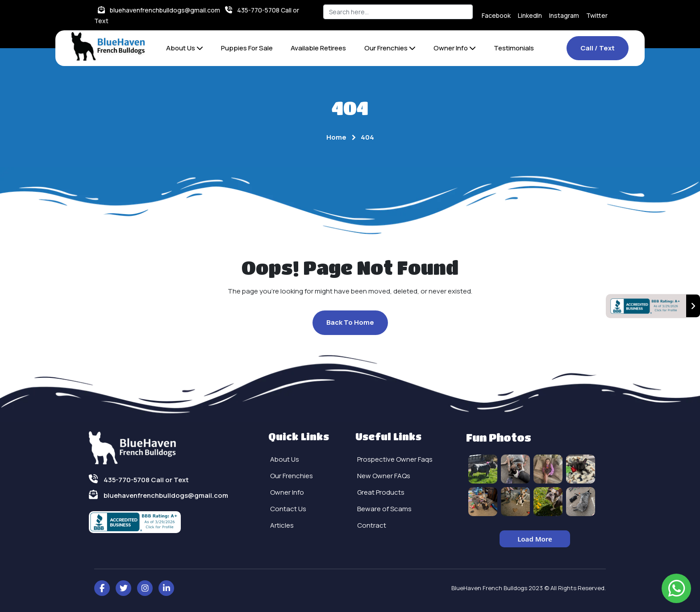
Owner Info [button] (455, 48)
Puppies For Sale (247, 48)
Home (336, 137)
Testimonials (514, 48)
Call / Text (598, 48)
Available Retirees (318, 48)
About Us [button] (185, 48)
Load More (535, 539)
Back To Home (350, 322)
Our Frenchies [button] (390, 48)
